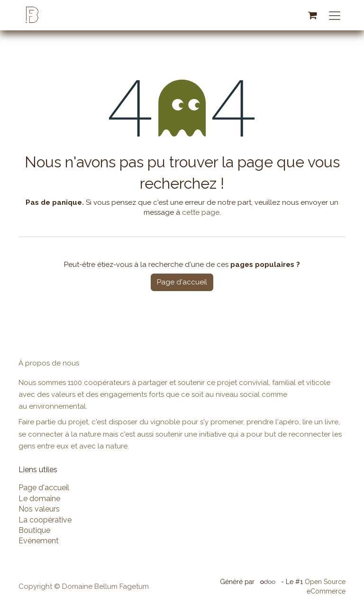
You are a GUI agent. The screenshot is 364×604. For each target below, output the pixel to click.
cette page (201, 212)
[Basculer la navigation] (335, 15)
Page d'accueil (182, 282)
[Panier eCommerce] (312, 15)
